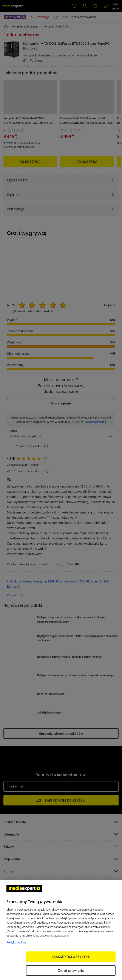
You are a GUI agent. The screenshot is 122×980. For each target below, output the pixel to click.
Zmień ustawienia (71, 970)
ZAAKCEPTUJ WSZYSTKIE (71, 957)
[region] (61, 930)
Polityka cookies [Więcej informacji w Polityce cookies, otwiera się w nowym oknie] (16, 942)
